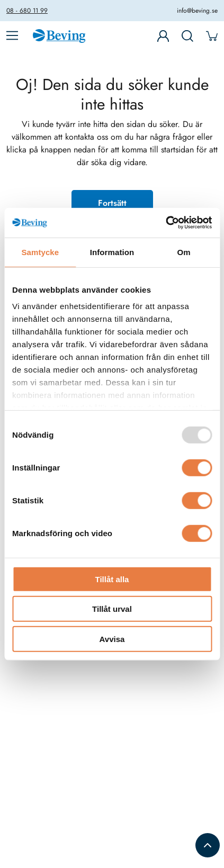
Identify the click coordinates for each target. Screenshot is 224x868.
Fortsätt (112, 203)
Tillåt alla (112, 579)
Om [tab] (184, 252)
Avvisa (112, 639)
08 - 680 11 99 (27, 11)
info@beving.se (197, 11)
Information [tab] (112, 252)
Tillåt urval (112, 609)
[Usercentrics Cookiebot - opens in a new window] (165, 223)
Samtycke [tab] (40, 252)
